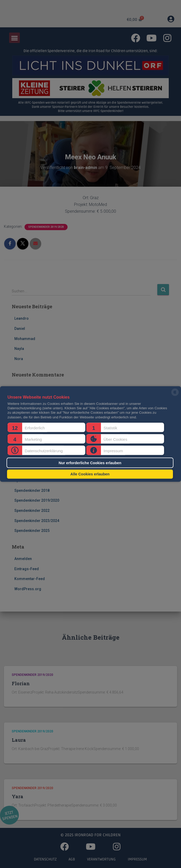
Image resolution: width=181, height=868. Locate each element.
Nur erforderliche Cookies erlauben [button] (90, 463)
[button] (46, 427)
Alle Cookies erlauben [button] (90, 474)
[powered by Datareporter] (175, 396)
